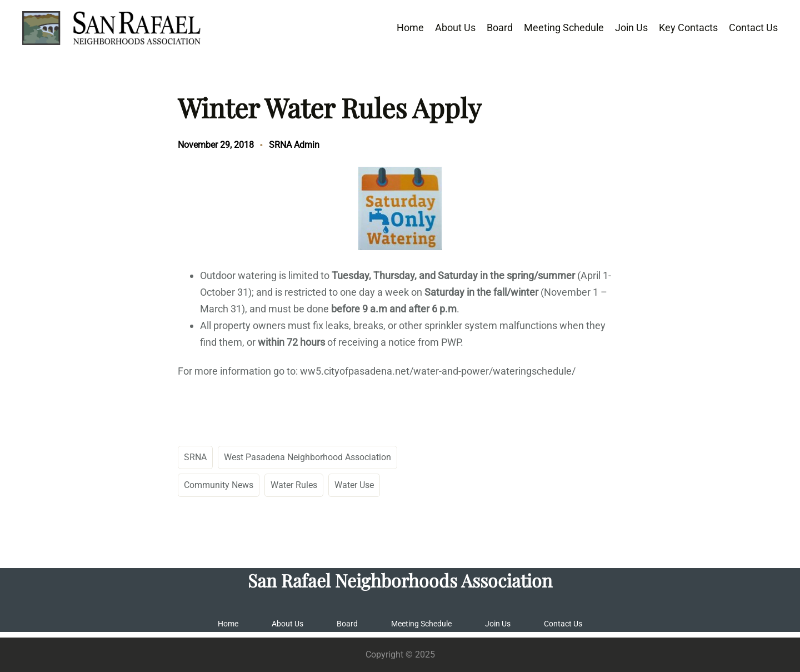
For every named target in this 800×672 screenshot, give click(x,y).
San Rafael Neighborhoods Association (400, 580)
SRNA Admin (294, 145)
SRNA (195, 457)
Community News (219, 485)
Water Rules (294, 485)
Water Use (354, 485)
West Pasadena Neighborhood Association (307, 457)
